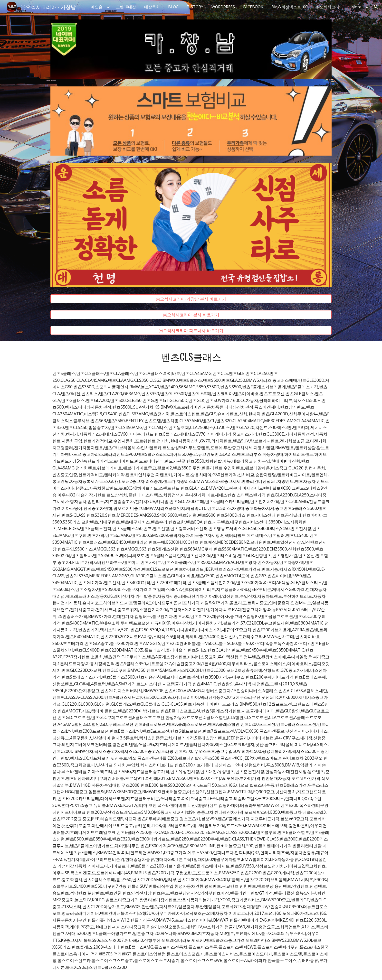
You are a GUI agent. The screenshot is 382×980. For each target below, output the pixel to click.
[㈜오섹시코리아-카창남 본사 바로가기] (191, 299)
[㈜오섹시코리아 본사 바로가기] (191, 315)
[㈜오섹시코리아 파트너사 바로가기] (191, 331)
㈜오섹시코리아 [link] (329, 7)
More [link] (356, 7)
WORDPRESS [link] (223, 7)
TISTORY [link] (195, 7)
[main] (191, 357)
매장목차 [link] (152, 7)
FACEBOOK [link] (253, 7)
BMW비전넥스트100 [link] (289, 7)
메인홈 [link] (97, 7)
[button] (376, 7)
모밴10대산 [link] (126, 7)
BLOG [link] (173, 7)
